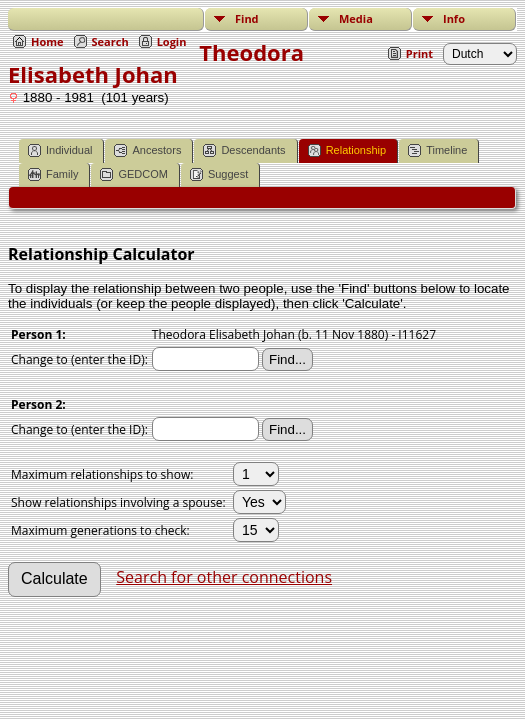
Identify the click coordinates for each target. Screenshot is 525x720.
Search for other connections (224, 577)
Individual (60, 150)
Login (172, 41)
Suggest (219, 174)
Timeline (437, 150)
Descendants (244, 150)
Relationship (347, 150)
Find (247, 18)
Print (419, 53)
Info (454, 18)
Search (110, 41)
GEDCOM (134, 174)
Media (356, 18)
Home (47, 41)
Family (53, 174)
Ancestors (147, 150)
